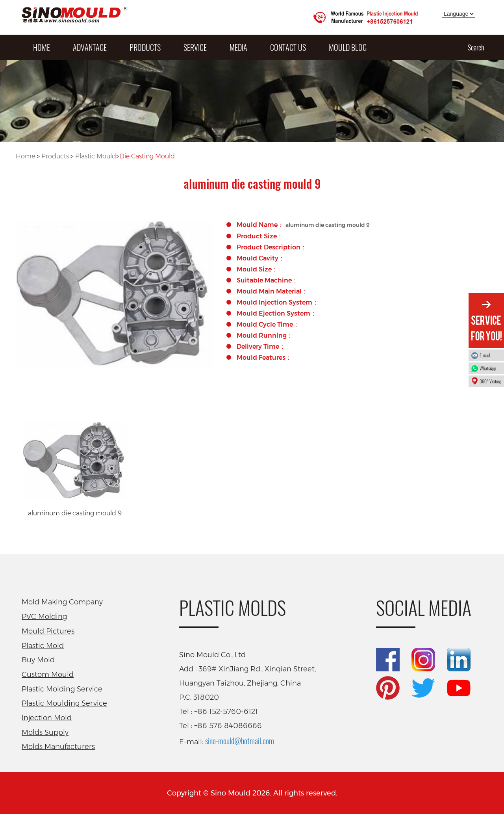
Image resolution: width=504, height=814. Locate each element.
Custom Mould (48, 675)
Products (55, 156)
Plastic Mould (96, 156)
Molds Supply (45, 732)
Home (25, 156)
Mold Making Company (62, 602)
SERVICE (195, 47)
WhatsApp (490, 368)
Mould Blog (348, 47)
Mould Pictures (48, 631)
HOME (42, 47)
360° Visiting (490, 381)
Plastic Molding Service (62, 689)
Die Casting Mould (147, 156)
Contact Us (288, 47)
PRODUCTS (145, 47)
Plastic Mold (43, 646)
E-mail (485, 355)
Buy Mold (38, 660)
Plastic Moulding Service (64, 703)
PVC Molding (44, 617)
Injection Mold (47, 718)
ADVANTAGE (90, 47)
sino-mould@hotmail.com (240, 741)
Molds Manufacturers (58, 747)
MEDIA (238, 47)
